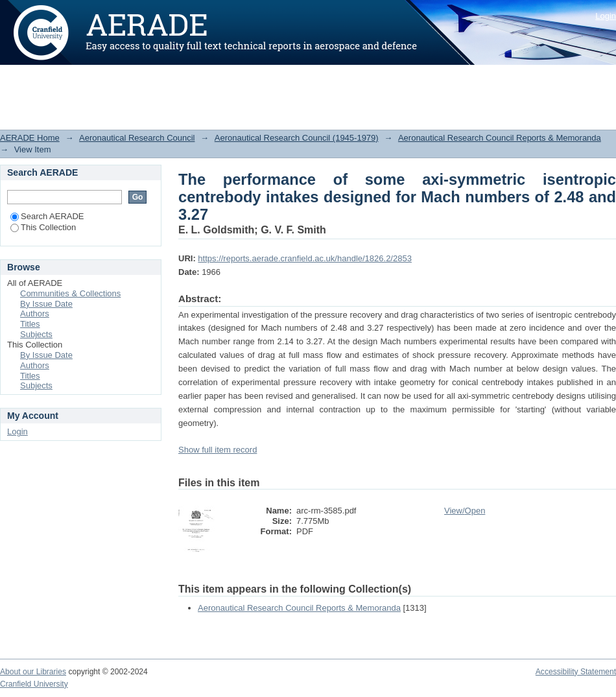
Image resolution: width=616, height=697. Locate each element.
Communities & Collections (70, 293)
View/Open (465, 511)
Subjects (36, 334)
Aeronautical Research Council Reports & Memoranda (500, 138)
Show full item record (218, 450)
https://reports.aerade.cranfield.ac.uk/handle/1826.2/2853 (305, 258)
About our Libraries (33, 672)
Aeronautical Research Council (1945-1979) (297, 138)
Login (606, 16)
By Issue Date (46, 304)
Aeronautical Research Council (137, 138)
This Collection (43, 227)
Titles (30, 324)
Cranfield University (34, 684)
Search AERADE (47, 216)
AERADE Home (30, 138)
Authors (35, 313)
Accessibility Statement (576, 672)
